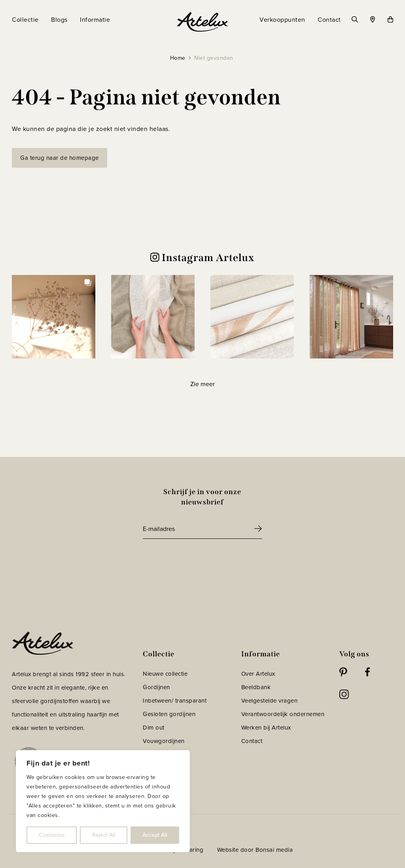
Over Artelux (258, 674)
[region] (103, 801)
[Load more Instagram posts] (202, 384)
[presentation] (203, 561)
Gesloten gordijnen (169, 714)
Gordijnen (156, 687)
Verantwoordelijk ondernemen (283, 714)
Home (178, 58)
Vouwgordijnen (164, 741)
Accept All (155, 835)
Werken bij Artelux (266, 728)
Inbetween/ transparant (175, 701)
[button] (54, 317)
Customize (52, 835)
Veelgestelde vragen (270, 701)
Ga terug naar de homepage (60, 158)
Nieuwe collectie (165, 674)
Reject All (104, 835)
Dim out (154, 728)
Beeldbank (256, 687)
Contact (252, 741)
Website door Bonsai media (255, 850)
